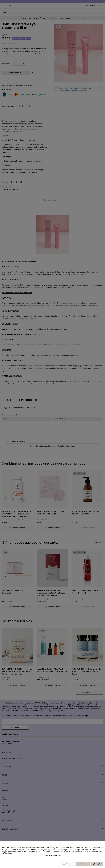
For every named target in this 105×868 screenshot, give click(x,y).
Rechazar (83, 864)
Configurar (69, 864)
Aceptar (97, 864)
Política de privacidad (53, 855)
